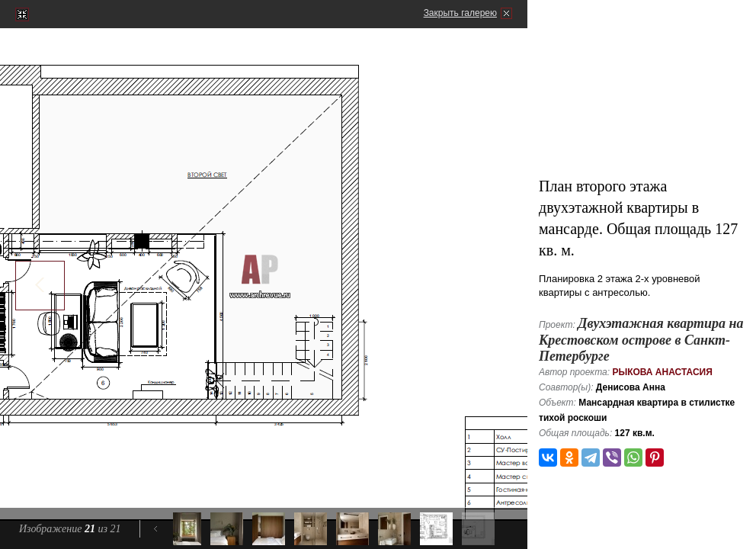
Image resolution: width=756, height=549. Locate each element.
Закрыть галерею (460, 13)
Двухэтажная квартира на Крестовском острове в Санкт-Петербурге (641, 340)
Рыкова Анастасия (662, 372)
